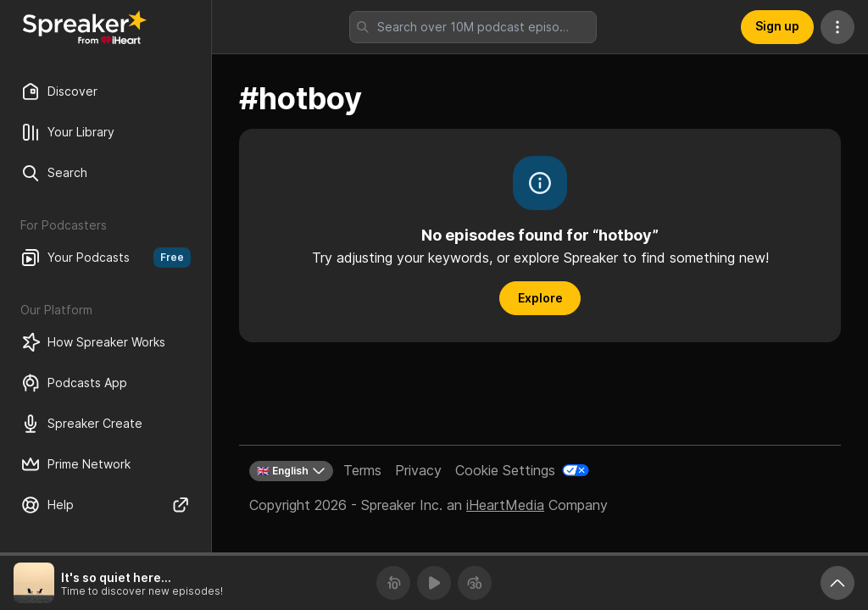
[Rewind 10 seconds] (393, 583)
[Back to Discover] (85, 27)
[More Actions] (837, 27)
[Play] (434, 583)
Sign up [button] (777, 26)
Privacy (418, 470)
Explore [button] (540, 298)
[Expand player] (837, 583)
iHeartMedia (505, 505)
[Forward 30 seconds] (475, 583)
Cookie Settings (505, 470)
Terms (362, 470)
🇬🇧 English (291, 471)
